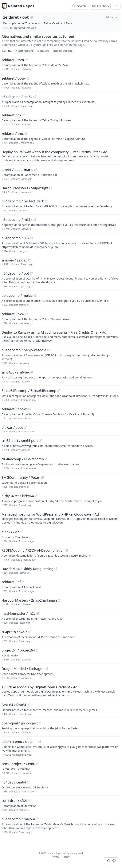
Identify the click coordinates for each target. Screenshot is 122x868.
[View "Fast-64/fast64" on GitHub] (28, 705)
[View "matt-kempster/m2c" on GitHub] (38, 613)
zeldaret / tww (13, 314)
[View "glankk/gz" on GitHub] (21, 532)
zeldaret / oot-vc (14, 409)
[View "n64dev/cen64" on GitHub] (28, 782)
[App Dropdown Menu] (116, 6)
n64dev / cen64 (14, 782)
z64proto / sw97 (14, 632)
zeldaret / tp (11, 115)
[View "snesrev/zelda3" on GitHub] (30, 260)
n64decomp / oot (15, 273)
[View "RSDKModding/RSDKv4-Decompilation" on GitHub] (67, 550)
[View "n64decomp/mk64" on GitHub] (35, 220)
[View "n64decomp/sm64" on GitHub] (35, 97)
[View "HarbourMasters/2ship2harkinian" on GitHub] (59, 600)
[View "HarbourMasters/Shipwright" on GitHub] (51, 188)
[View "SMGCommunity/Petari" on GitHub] (43, 477)
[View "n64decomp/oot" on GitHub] (31, 273)
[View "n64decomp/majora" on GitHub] (37, 819)
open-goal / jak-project (20, 723)
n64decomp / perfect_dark (23, 201)
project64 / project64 (18, 650)
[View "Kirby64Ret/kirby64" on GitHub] (36, 496)
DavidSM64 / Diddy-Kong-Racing (28, 569)
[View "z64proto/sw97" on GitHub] (30, 632)
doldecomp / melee (17, 295)
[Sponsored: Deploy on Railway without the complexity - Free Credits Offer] (61, 156)
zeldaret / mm (13, 60)
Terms (67, 857)
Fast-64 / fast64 (14, 705)
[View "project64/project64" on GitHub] (37, 650)
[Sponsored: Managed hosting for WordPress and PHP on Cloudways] (61, 518)
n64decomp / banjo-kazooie (24, 350)
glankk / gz (10, 532)
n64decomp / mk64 (17, 220)
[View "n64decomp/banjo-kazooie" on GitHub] (49, 350)
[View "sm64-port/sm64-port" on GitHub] (40, 441)
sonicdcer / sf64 (14, 801)
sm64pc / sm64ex (16, 372)
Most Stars (43, 51)
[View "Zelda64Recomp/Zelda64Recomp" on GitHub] (58, 391)
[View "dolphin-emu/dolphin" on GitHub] (40, 742)
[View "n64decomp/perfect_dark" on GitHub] (46, 201)
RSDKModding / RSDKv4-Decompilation (33, 550)
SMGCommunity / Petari (21, 477)
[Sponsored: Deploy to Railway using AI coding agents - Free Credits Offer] (61, 336)
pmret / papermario (17, 170)
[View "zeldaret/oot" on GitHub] (32, 17)
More (112, 17)
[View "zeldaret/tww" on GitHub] (26, 314)
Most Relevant (24, 51)
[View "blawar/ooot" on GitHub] (25, 427)
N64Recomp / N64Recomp (23, 459)
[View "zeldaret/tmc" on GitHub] (26, 133)
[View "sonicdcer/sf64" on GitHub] (29, 801)
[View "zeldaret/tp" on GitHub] (23, 115)
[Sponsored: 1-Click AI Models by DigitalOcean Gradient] (61, 691)
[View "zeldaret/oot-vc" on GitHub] (30, 409)
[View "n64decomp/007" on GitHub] (32, 238)
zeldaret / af (11, 582)
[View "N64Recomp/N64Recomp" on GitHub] (46, 459)
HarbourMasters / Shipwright (25, 188)
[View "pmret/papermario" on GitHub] (36, 170)
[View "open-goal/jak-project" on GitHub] (40, 723)
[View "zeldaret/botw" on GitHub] (28, 78)
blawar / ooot (12, 427)
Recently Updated (63, 51)
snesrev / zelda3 (14, 260)
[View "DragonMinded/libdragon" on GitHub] (47, 669)
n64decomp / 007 (16, 238)
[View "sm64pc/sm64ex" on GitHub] (32, 372)
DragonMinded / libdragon (23, 669)
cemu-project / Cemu (18, 764)
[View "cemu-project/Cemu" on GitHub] (37, 764)
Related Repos (21, 6)
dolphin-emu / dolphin (20, 742)
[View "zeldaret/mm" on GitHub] (26, 60)
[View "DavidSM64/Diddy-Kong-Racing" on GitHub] (56, 569)
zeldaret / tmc (13, 133)
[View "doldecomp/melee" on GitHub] (35, 295)
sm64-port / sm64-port (20, 441)
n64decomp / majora (18, 819)
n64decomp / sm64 (17, 97)
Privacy (55, 857)
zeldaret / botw (14, 78)
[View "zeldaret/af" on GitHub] (23, 582)
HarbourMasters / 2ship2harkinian (29, 600)
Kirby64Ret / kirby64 (18, 496)
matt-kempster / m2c (18, 613)
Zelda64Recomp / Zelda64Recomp (29, 391)
